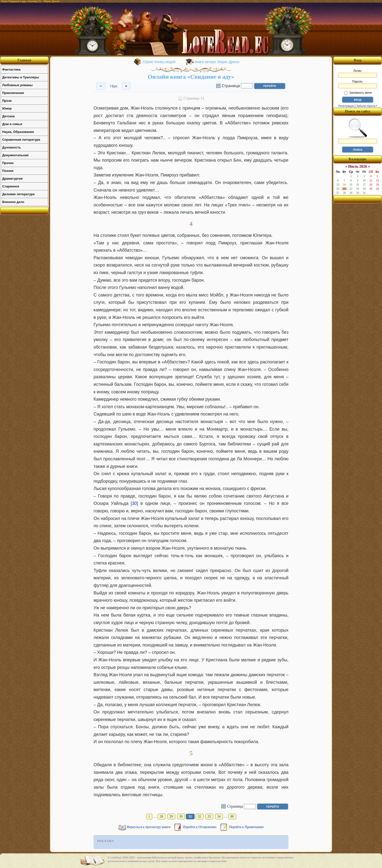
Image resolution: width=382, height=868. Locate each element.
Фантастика (11, 69)
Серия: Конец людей (159, 62)
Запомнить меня (358, 93)
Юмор (7, 108)
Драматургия (12, 179)
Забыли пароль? (367, 106)
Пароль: (358, 84)
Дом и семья (12, 124)
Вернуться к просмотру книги (149, 827)
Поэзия (8, 171)
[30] (134, 503)
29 (171, 817)
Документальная (15, 155)
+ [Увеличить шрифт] (126, 86)
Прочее (8, 163)
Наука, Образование (18, 132)
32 (200, 817)
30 (181, 817)
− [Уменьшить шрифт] (101, 86)
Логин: (358, 74)
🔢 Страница (228, 85)
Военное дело (13, 202)
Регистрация (346, 106)
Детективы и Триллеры (21, 77)
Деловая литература (18, 194)
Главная (24, 60)
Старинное (11, 186)
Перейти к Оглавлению (200, 827)
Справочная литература (21, 140)
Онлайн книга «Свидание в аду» (191, 77)
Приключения (13, 93)
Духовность (12, 147)
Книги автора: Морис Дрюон (217, 62)
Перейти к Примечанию (246, 827)
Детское (8, 116)
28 (162, 817)
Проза (7, 101)
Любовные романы (17, 85)
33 (209, 817)
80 (232, 817)
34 (219, 817)
